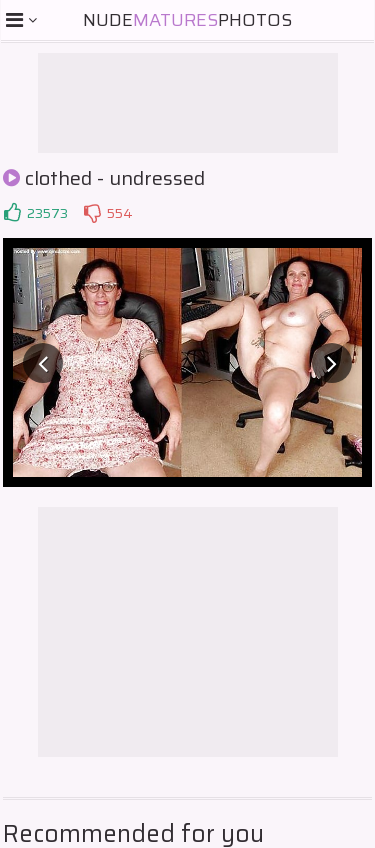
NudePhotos (187, 20)
